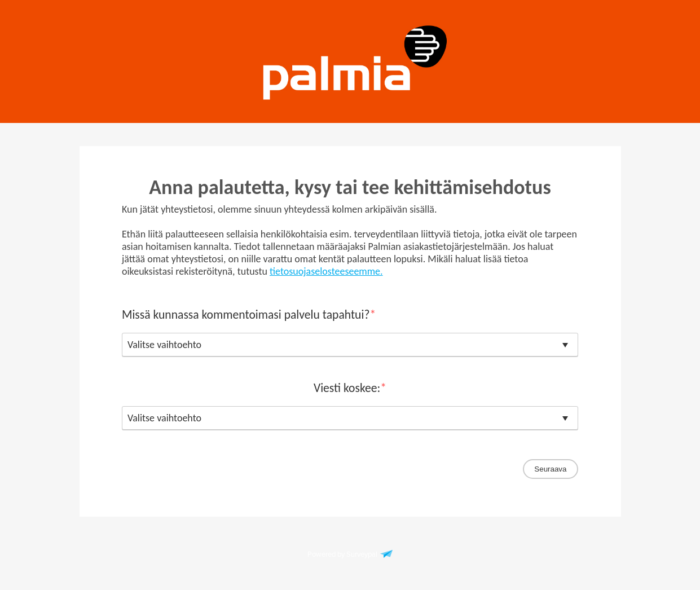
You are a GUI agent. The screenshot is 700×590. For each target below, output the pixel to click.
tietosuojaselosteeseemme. (326, 271)
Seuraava (550, 469)
